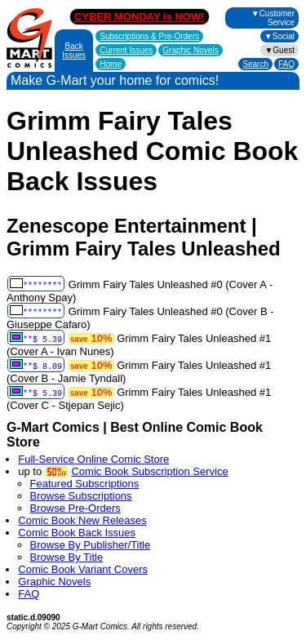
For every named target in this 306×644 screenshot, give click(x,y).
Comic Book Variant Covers (83, 569)
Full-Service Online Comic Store (93, 459)
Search (255, 64)
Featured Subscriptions (85, 484)
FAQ (286, 64)
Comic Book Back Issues (77, 533)
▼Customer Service (273, 18)
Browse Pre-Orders (75, 508)
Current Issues (126, 50)
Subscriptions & (149, 36)
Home (111, 64)
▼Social (279, 36)
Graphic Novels (190, 50)
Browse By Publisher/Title (91, 545)
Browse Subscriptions (81, 496)
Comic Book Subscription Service (149, 471)
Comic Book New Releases (82, 520)
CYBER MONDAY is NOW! (140, 17)
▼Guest (279, 50)
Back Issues (74, 51)
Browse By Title (67, 557)
